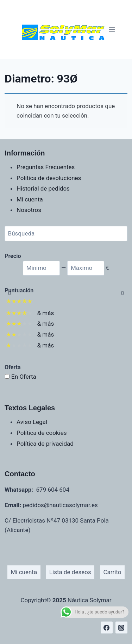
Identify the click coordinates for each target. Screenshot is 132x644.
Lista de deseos (70, 572)
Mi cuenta (30, 199)
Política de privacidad (45, 444)
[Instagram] (121, 628)
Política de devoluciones (49, 178)
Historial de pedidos (43, 188)
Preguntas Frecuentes (46, 167)
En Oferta (24, 377)
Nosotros (29, 210)
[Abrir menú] (112, 29)
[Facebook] (107, 628)
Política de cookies (42, 433)
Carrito (112, 572)
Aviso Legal (32, 422)
